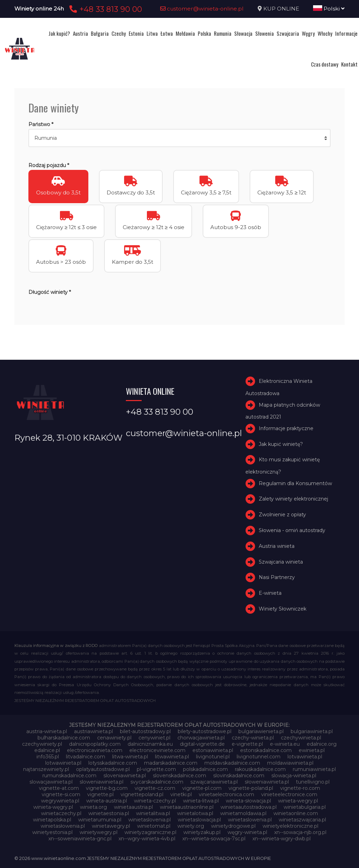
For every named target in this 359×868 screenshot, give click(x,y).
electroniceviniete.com (157, 750)
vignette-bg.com (107, 788)
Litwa (152, 33)
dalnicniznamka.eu (150, 744)
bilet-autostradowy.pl (145, 731)
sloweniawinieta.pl (101, 782)
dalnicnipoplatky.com (95, 744)
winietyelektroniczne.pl (290, 826)
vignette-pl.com (202, 788)
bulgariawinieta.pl (312, 731)
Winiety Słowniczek (283, 609)
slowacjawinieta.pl (51, 782)
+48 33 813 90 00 (105, 9)
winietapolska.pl (52, 820)
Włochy (325, 33)
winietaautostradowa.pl (249, 807)
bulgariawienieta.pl (261, 731)
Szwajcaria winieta (281, 562)
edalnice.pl (47, 750)
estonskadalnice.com (266, 750)
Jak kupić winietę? (281, 444)
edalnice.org (322, 744)
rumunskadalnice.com (69, 776)
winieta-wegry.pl (298, 801)
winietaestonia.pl (109, 813)
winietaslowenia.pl (250, 820)
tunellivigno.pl (313, 782)
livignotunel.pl (213, 757)
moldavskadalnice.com (232, 763)
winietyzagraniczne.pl (150, 832)
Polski (329, 9)
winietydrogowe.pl (233, 826)
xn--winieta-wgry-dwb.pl (282, 839)
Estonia (136, 33)
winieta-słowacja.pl (248, 801)
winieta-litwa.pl (201, 801)
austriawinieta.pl (93, 731)
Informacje (346, 33)
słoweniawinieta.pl (267, 782)
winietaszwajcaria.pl (302, 820)
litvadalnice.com (86, 757)
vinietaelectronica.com (226, 794)
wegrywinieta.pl (60, 801)
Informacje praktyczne (286, 428)
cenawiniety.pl (114, 738)
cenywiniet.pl (154, 738)
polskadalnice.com (205, 769)
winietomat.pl (154, 826)
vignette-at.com (59, 788)
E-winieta (270, 593)
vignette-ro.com (300, 788)
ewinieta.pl (312, 750)
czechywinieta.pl (301, 738)
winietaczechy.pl (61, 813)
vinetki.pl (181, 794)
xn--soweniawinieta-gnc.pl (80, 839)
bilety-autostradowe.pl (205, 731)
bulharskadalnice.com (64, 738)
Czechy (119, 33)
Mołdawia (185, 33)
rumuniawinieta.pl (314, 769)
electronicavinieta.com (95, 750)
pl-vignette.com (156, 769)
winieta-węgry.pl (53, 807)
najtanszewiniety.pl (46, 769)
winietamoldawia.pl (243, 813)
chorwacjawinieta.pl (201, 738)
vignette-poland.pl (251, 788)
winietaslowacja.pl (199, 820)
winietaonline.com (296, 813)
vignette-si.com (61, 794)
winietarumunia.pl (100, 820)
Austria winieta (277, 546)
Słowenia (265, 33)
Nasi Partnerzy (277, 577)
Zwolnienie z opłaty (282, 515)
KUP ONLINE (281, 9)
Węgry (308, 33)
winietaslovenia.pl (150, 820)
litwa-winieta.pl (130, 757)
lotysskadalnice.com (113, 763)
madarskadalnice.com (171, 763)
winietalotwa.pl (195, 813)
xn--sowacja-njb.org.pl (300, 832)
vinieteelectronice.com (289, 794)
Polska (204, 33)
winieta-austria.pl (107, 801)
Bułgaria (100, 33)
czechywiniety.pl (42, 744)
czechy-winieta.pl (253, 738)
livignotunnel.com (259, 757)
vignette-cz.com (155, 788)
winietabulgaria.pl (305, 807)
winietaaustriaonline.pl (187, 807)
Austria (80, 33)
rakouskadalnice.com (260, 769)
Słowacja (243, 33)
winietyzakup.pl (202, 832)
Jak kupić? (59, 33)
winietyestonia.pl (52, 832)
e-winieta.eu (285, 744)
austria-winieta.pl (47, 731)
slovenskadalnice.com (179, 776)
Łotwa (167, 33)
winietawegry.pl (111, 826)
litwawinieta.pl (172, 757)
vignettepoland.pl (142, 794)
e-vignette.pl (247, 744)
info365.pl (48, 757)
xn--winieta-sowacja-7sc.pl (214, 839)
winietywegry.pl (99, 832)
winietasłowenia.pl (63, 826)
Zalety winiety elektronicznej (293, 499)
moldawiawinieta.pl (290, 763)
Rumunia (223, 33)
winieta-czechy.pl (155, 801)
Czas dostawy (325, 64)
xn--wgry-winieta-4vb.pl (147, 839)
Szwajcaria (288, 33)
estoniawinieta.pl (213, 750)
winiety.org (191, 826)
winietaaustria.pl (133, 807)
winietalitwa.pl (153, 813)
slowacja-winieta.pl (294, 776)
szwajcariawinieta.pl (214, 782)
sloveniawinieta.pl (125, 776)
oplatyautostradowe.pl (103, 769)
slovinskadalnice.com (239, 776)
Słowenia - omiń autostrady (292, 530)
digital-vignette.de (202, 744)
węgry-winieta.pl (247, 832)
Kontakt (349, 64)
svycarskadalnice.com (157, 782)
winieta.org (93, 807)
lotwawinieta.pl (63, 763)
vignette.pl (100, 794)
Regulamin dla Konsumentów (295, 483)
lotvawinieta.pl (305, 757)
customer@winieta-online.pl (202, 9)
